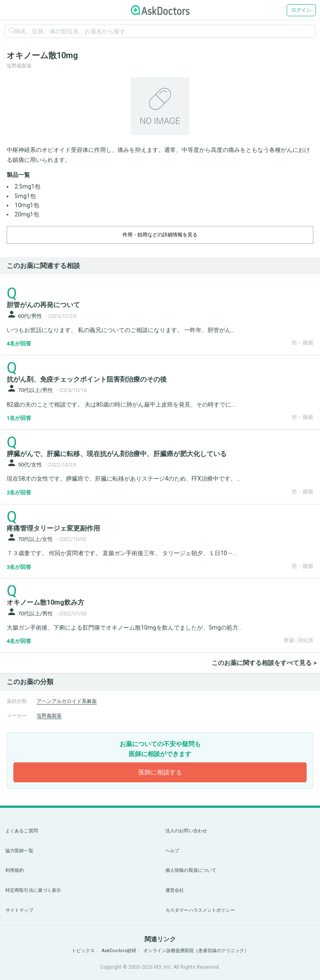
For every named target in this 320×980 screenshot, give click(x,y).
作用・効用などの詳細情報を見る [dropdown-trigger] (160, 235)
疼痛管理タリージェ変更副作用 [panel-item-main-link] (53, 528)
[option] (160, 106)
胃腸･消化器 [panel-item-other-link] (298, 640)
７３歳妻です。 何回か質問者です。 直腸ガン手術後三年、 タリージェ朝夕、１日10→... (122, 553)
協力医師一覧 (19, 851)
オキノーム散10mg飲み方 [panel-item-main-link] (45, 602)
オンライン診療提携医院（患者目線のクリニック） (196, 951)
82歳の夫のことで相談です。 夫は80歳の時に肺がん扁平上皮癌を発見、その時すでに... (121, 404)
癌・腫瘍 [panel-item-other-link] (302, 343)
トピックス (83, 951)
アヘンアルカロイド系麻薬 (67, 701)
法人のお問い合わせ (186, 831)
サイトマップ (19, 910)
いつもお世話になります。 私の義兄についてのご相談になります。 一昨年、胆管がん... (121, 330)
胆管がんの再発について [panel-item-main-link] (43, 305)
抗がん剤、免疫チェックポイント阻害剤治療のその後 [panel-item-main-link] (87, 379)
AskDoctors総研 (119, 951)
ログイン (301, 10)
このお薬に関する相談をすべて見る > (264, 663)
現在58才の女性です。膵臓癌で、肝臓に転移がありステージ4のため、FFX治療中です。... (123, 479)
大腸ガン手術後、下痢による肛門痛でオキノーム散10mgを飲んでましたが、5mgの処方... (124, 628)
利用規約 (15, 870)
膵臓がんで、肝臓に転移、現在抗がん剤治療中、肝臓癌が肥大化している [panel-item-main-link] (117, 454)
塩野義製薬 (49, 716)
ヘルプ (172, 851)
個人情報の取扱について (191, 870)
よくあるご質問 (22, 831)
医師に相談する (160, 772)
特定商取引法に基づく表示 (33, 890)
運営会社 (175, 890)
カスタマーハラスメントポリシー (200, 910)
